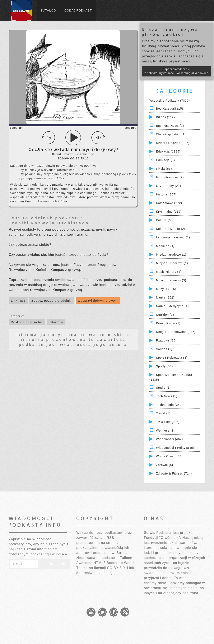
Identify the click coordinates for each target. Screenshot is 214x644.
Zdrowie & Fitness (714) (174, 473)
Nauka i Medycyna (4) (172, 306)
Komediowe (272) (169, 203)
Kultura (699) (166, 220)
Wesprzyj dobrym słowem (98, 301)
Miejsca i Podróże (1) (172, 263)
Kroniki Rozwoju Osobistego (49, 223)
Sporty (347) (165, 366)
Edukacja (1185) (168, 151)
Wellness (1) (165, 431)
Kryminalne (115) (169, 212)
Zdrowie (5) (164, 465)
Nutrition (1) (165, 315)
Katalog (49, 10)
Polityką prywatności (161, 46)
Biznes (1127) (166, 117)
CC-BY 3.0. (117, 568)
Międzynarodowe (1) (171, 255)
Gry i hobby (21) (168, 186)
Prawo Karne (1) (168, 323)
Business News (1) (170, 126)
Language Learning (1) (173, 237)
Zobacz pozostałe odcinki (51, 301)
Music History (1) (169, 272)
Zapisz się (54, 564)
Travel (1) (163, 413)
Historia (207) (166, 194)
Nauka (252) (165, 297)
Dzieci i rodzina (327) (173, 143)
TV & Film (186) (168, 422)
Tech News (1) (167, 396)
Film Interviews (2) (170, 177)
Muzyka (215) (166, 289)
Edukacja (56, 322)
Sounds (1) (164, 349)
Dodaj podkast (78, 10)
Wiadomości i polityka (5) (175, 448)
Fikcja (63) (164, 169)
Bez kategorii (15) (169, 109)
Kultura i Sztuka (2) (171, 229)
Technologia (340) (169, 405)
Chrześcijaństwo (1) (171, 134)
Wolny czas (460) (169, 456)
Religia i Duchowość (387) (176, 332)
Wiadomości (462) (169, 439)
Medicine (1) (165, 246)
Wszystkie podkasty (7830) (170, 101)
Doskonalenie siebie (27, 322)
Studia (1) (163, 388)
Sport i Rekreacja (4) (172, 358)
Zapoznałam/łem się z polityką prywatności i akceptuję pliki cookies (176, 71)
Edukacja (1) (165, 160)
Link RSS (18, 301)
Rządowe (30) (166, 340)
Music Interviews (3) (171, 280)
